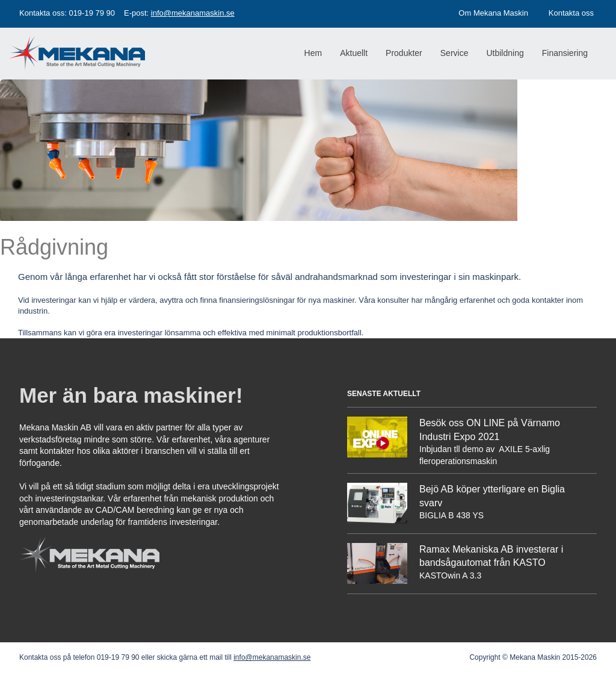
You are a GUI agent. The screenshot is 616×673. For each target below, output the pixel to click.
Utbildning (505, 53)
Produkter (404, 53)
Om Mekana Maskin (493, 13)
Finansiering (565, 53)
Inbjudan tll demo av (458, 449)
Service (454, 53)
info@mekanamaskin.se (193, 13)
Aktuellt (354, 53)
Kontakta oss (571, 13)
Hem (313, 53)
